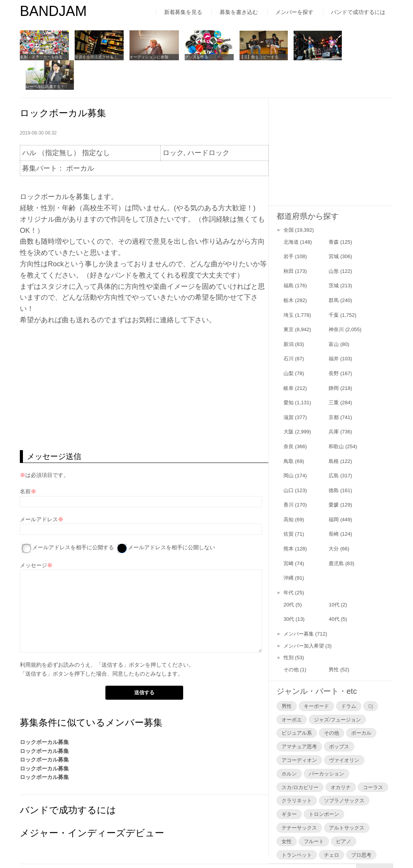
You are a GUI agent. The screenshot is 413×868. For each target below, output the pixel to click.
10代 (334, 574)
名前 (25, 461)
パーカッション (326, 743)
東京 (289, 300)
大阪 (289, 402)
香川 (289, 475)
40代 (334, 589)
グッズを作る (194, 57)
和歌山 (336, 417)
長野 (334, 343)
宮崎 (289, 533)
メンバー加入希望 (304, 616)
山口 (289, 460)
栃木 (289, 270)
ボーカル (361, 703)
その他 (291, 640)
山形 (334, 241)
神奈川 (336, 300)
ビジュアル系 (297, 703)
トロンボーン (324, 784)
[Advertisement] (144, 358)
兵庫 (334, 402)
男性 (334, 640)
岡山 (289, 446)
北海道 (291, 212)
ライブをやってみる (308, 57)
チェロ (332, 824)
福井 (334, 329)
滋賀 (289, 387)
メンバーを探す (294, 12)
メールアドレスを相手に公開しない (171, 517)
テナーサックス (299, 798)
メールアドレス (39, 489)
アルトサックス (347, 798)
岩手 (289, 226)
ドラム (349, 676)
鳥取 (289, 431)
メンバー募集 (299, 603)
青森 (334, 212)
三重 (334, 373)
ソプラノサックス (344, 770)
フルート (314, 811)
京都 (334, 387)
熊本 (289, 519)
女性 (287, 811)
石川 (289, 329)
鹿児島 (336, 533)
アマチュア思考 (299, 716)
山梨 (289, 343)
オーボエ (292, 689)
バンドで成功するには (358, 12)
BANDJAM (53, 11)
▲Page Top (375, 840)
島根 (334, 431)
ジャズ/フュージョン (337, 689)
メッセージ (33, 535)
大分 (334, 519)
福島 (289, 256)
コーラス (373, 757)
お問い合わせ (226, 846)
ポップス (339, 716)
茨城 (334, 256)
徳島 (334, 460)
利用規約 (31, 635)
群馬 (334, 270)
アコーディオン (299, 730)
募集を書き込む (239, 12)
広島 (334, 446)
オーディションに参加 (147, 57)
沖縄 (289, 548)
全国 (289, 200)
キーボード (316, 676)
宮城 (334, 226)
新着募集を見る (183, 12)
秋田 (289, 241)
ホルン (289, 743)
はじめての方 (36, 846)
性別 (289, 628)
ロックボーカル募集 (44, 712)
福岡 (334, 489)
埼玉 (289, 285)
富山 (334, 314)
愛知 (289, 373)
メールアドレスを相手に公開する (73, 517)
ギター (289, 784)
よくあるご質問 (173, 846)
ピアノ (344, 811)
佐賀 (289, 504)
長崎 (334, 504)
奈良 (289, 417)
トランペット (297, 824)
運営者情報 (123, 846)
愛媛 (334, 475)
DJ (371, 676)
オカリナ (341, 757)
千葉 (334, 285)
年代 (289, 562)
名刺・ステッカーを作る (41, 57)
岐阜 (289, 358)
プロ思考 (361, 824)
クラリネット (297, 770)
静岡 (334, 358)
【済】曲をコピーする (255, 57)
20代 (289, 574)
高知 (289, 489)
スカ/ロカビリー (300, 757)
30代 (289, 589)
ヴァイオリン (344, 730)
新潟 (289, 314)
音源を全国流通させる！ (95, 57)
